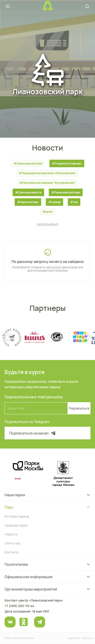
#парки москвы (28, 202)
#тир (74, 202)
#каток (47, 212)
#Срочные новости (28, 192)
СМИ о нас (13, 543)
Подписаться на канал (33, 433)
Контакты (12, 552)
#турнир (54, 202)
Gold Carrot (88, 638)
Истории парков (17, 516)
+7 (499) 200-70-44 (19, 606)
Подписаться (79, 408)
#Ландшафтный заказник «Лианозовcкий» (48, 173)
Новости (11, 534)
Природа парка (16, 525)
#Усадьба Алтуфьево (67, 163)
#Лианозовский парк (28, 163)
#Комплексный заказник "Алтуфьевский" (47, 183)
